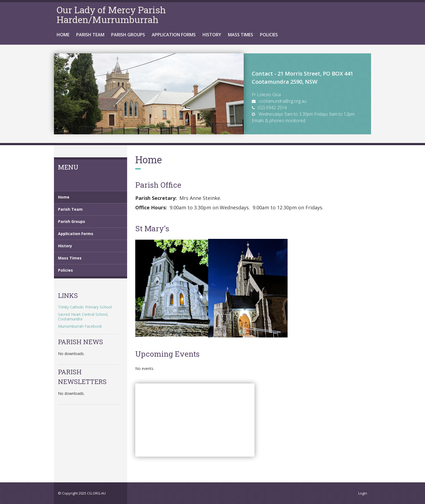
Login (363, 493)
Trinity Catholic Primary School (85, 307)
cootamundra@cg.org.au (282, 101)
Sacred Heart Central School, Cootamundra (83, 317)
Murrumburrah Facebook (80, 326)
